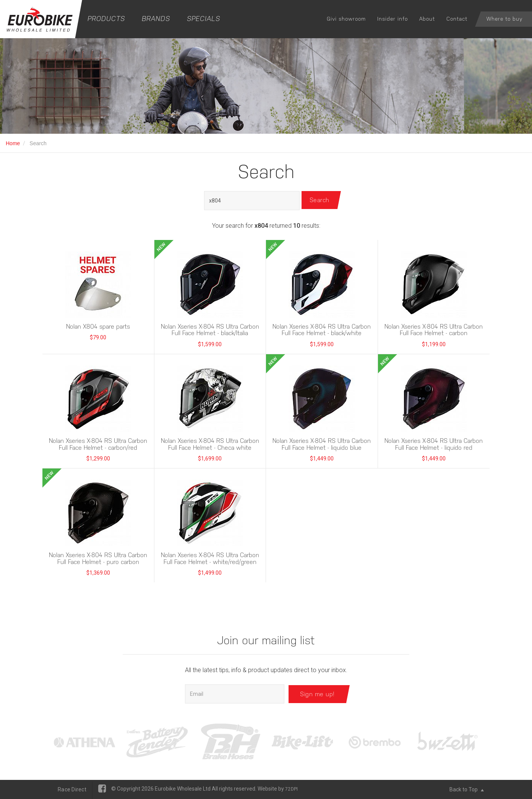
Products (106, 19)
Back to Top (467, 789)
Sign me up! (317, 694)
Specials (204, 19)
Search (321, 200)
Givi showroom (346, 19)
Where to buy (504, 19)
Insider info (393, 19)
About (427, 19)
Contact (457, 19)
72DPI (291, 789)
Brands (156, 19)
